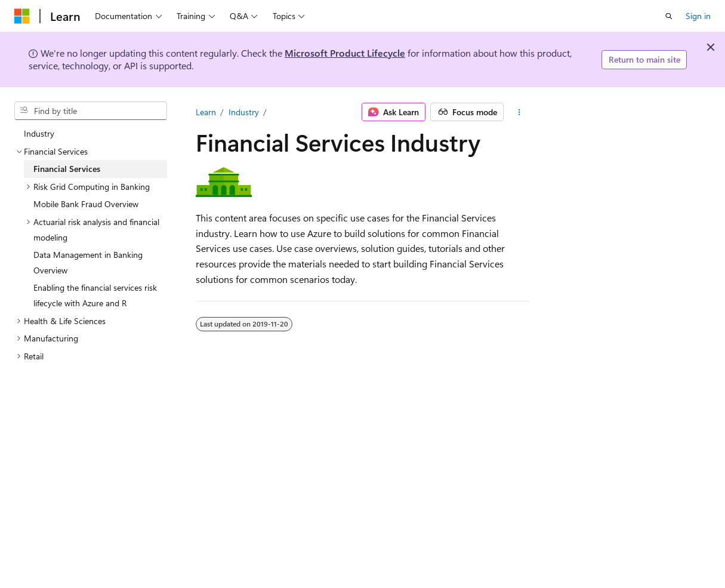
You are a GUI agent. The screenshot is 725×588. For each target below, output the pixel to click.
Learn (206, 112)
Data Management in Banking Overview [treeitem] (88, 262)
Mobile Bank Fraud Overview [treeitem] (86, 204)
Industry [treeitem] (39, 133)
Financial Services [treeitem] (67, 169)
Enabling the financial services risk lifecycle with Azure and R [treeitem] (95, 295)
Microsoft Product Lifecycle (345, 53)
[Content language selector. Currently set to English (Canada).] (58, 577)
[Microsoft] (22, 16)
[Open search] (669, 16)
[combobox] (91, 111)
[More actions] (519, 112)
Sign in (698, 16)
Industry (244, 112)
